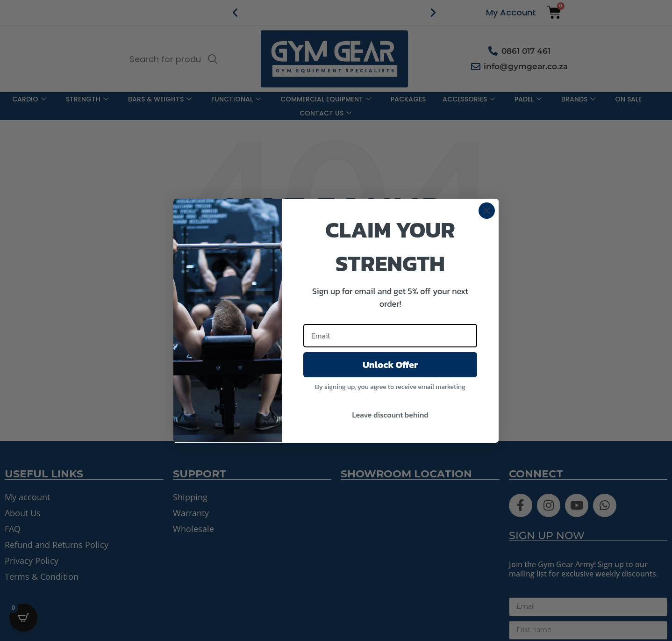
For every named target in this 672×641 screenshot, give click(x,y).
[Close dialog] (487, 211)
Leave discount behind (390, 415)
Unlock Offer (390, 365)
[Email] (390, 336)
